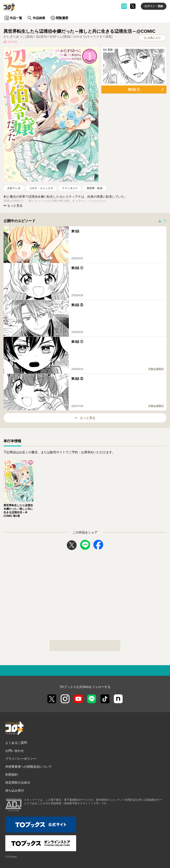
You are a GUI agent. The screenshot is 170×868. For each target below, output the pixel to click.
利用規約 (12, 775)
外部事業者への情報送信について (29, 767)
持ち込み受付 (15, 790)
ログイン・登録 (154, 6)
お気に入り (152, 38)
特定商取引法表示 (18, 783)
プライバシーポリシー (21, 759)
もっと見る (85, 418)
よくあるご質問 (16, 743)
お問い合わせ (15, 751)
